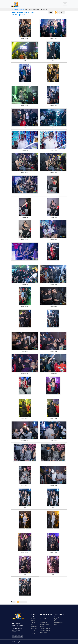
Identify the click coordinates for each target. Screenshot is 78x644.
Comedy (33, 630)
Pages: (51, 12)
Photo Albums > (20, 10)
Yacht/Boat (33, 634)
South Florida (43, 623)
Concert (33, 621)
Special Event (34, 628)
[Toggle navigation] (65, 4)
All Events (33, 619)
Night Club (33, 622)
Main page (57, 617)
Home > (14, 10)
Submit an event (58, 621)
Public (32, 632)
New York (43, 617)
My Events (57, 619)
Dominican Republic (45, 628)
